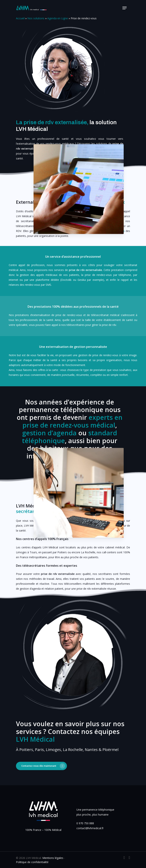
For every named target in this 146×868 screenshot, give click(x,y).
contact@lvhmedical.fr (90, 828)
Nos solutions (36, 18)
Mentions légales (53, 858)
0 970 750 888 (85, 823)
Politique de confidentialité (32, 862)
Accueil (20, 18)
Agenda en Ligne (58, 18)
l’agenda (119, 231)
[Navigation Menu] (125, 8)
